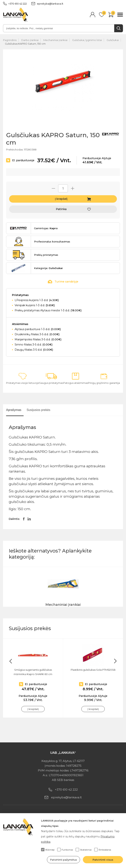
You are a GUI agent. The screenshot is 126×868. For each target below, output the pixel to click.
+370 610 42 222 (15, 4)
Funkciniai (65, 850)
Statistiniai (84, 850)
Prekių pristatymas (46, 255)
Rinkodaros (103, 850)
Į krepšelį (61, 199)
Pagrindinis (10, 40)
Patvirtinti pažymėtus (63, 860)
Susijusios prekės (38, 410)
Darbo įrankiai (30, 40)
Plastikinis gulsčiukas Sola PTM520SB (93, 670)
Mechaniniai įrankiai (55, 40)
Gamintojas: (46, 228)
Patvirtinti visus (103, 860)
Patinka (61, 209)
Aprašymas (14, 410)
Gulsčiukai (113, 40)
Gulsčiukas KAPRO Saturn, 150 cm (25, 44)
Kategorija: (48, 268)
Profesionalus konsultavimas (52, 242)
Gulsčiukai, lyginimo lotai (87, 40)
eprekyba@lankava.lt (47, 4)
